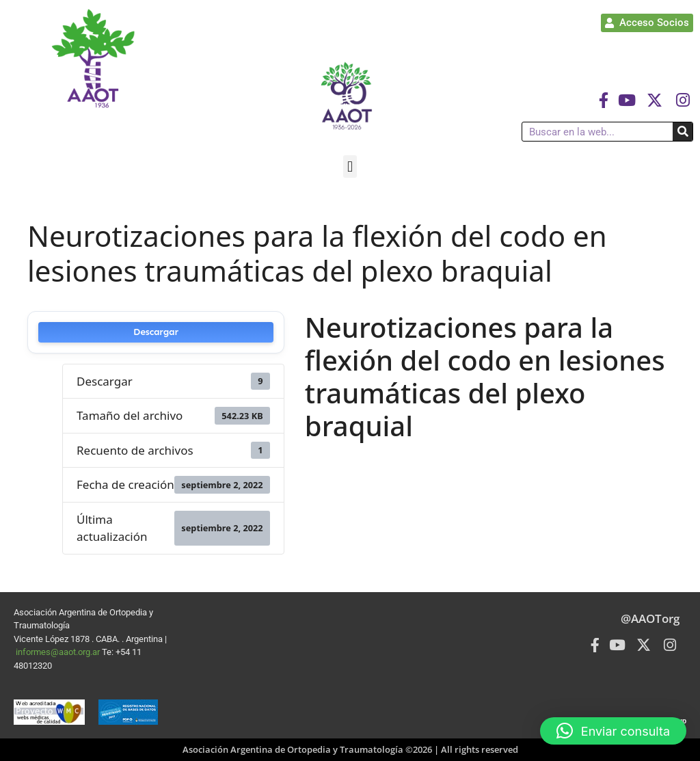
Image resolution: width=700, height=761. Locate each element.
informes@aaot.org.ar (59, 652)
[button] (350, 166)
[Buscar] (683, 132)
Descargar (156, 332)
